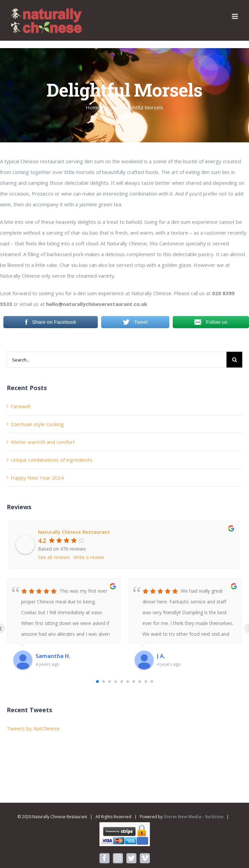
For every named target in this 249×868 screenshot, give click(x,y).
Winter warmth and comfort (43, 442)
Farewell (20, 406)
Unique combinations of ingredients (52, 460)
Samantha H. (53, 656)
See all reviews (54, 557)
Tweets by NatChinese (33, 728)
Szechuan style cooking (37, 424)
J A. (161, 656)
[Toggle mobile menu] (235, 16)
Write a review (89, 557)
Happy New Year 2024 (37, 478)
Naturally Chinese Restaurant (74, 532)
